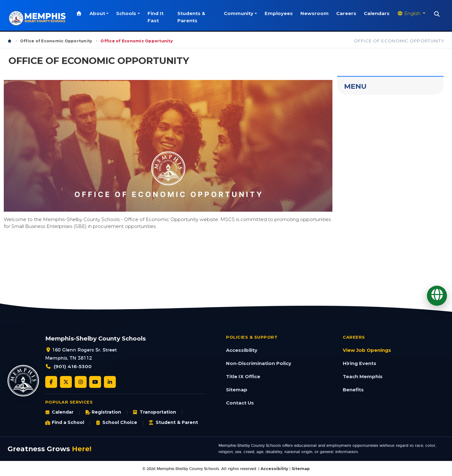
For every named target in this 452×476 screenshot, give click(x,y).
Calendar (59, 412)
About (98, 13)
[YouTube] (95, 382)
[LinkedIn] (110, 382)
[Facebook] (51, 382)
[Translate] (437, 296)
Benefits (353, 390)
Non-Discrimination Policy (259, 363)
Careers (346, 13)
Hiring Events (360, 363)
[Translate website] (411, 13)
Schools (127, 13)
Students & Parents (192, 17)
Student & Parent (173, 422)
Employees (279, 13)
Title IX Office (243, 377)
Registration (103, 412)
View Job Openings (367, 350)
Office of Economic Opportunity (56, 41)
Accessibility (242, 350)
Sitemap (237, 390)
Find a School (65, 422)
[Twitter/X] (66, 382)
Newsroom (315, 13)
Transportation (154, 412)
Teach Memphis (363, 377)
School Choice (116, 422)
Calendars (377, 13)
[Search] (437, 14)
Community (239, 13)
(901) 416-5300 (73, 366)
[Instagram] (81, 382)
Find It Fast (156, 17)
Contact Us (240, 403)
